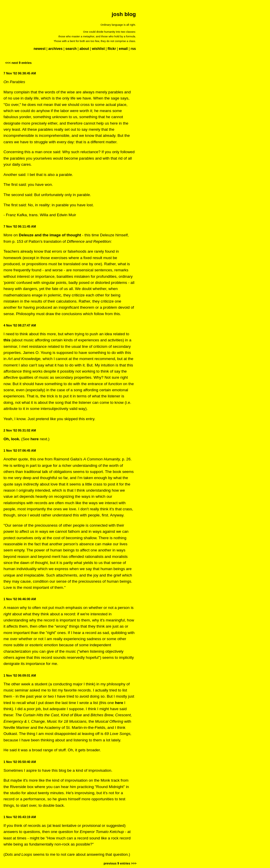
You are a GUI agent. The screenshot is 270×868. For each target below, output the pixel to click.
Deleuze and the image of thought (50, 235)
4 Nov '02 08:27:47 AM (20, 325)
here (35, 439)
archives (56, 49)
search (71, 49)
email (123, 49)
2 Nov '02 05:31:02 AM (20, 430)
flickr (112, 49)
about (84, 49)
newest (40, 49)
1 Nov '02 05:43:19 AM (20, 817)
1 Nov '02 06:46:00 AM (20, 599)
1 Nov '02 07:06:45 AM (20, 450)
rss (133, 49)
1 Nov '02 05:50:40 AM (20, 762)
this (7, 340)
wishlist (98, 49)
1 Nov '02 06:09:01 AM (20, 675)
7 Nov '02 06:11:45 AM (20, 226)
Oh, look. (12, 439)
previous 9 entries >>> (120, 863)
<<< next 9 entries (18, 63)
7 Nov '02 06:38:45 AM (20, 73)
